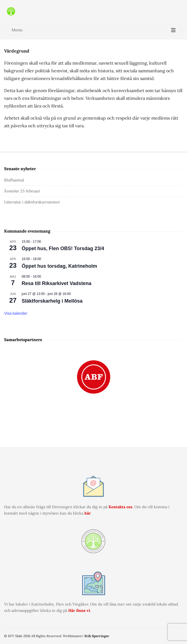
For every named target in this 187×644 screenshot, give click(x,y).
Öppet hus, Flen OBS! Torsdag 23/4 (63, 248)
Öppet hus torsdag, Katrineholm (59, 266)
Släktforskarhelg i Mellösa (52, 301)
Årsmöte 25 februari (22, 191)
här (88, 513)
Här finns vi (79, 610)
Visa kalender (16, 313)
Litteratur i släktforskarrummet (32, 202)
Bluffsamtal (14, 180)
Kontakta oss (121, 507)
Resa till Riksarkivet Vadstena (56, 283)
